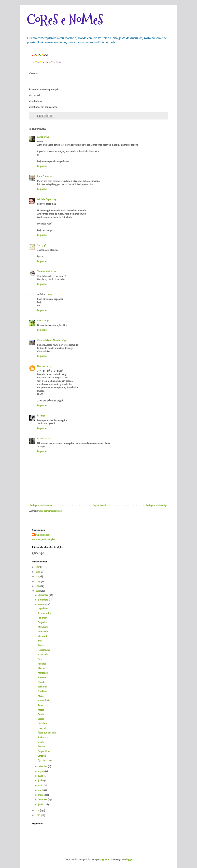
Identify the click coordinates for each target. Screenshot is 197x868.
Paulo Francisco (43, 535)
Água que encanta (47, 733)
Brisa (40, 641)
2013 (38, 586)
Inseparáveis (44, 701)
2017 (38, 567)
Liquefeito (43, 609)
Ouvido (41, 682)
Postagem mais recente (41, 505)
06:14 (49, 294)
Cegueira (42, 622)
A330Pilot (105, 860)
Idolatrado (43, 636)
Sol (39, 245)
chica (40, 321)
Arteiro (41, 747)
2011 (38, 810)
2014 (38, 581)
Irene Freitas (43, 176)
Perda (41, 645)
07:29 (46, 321)
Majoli (40, 137)
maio (41, 785)
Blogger (129, 860)
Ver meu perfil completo (44, 539)
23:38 (44, 245)
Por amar (42, 618)
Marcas (41, 668)
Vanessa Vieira (44, 271)
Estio (40, 659)
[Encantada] (44, 650)
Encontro (42, 678)
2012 (38, 591)
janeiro (42, 805)
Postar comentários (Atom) (50, 511)
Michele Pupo (44, 199)
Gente (41, 742)
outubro (42, 605)
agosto (42, 771)
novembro (44, 600)
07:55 (64, 340)
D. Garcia (42, 439)
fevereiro (43, 800)
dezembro (44, 595)
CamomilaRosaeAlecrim (49, 340)
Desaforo (42, 724)
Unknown (42, 366)
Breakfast (42, 691)
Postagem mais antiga (157, 505)
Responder (42, 166)
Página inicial (99, 505)
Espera (41, 719)
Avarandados (44, 613)
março (42, 795)
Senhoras (42, 687)
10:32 (49, 366)
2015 (38, 577)
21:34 (47, 137)
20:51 (50, 439)
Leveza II (42, 728)
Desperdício (44, 751)
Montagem (43, 673)
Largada (42, 756)
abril (41, 790)
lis (38, 416)
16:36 (43, 416)
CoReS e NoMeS (65, 20)
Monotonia (43, 627)
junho (41, 781)
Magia (41, 710)
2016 (38, 572)
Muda (41, 696)
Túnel (41, 705)
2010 (38, 815)
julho (41, 776)
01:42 (55, 271)
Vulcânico (43, 632)
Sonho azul (43, 737)
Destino (41, 714)
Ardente (42, 664)
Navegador (43, 655)
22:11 (52, 176)
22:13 (54, 199)
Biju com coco (45, 760)
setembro (43, 766)
